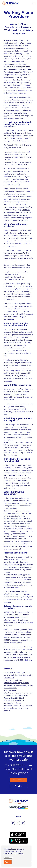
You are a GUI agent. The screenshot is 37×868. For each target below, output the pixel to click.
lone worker (23, 215)
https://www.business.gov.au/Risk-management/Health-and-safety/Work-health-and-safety (18, 685)
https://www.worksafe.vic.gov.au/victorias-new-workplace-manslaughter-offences (18, 708)
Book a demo (19, 780)
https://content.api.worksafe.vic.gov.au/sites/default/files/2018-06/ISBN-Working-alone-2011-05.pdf (18, 695)
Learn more (8, 858)
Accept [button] (8, 862)
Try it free (19, 786)
